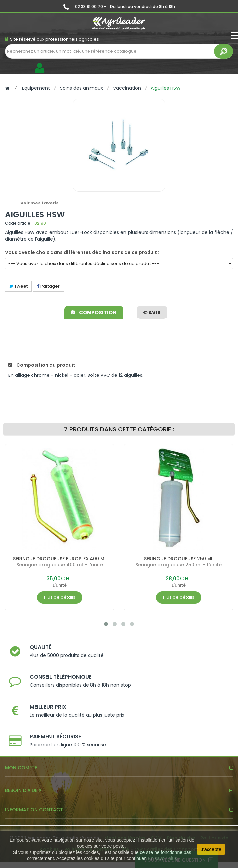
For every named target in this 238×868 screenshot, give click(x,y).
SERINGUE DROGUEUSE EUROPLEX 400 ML (60, 559)
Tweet (18, 286)
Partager (48, 286)
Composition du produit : (43, 365)
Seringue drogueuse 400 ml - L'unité (60, 565)
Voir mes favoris (39, 203)
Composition (94, 312)
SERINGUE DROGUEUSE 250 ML (178, 559)
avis (152, 312)
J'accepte (211, 849)
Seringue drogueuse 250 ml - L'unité (178, 565)
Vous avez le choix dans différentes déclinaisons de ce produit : (82, 252)
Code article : (18, 223)
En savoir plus (162, 858)
